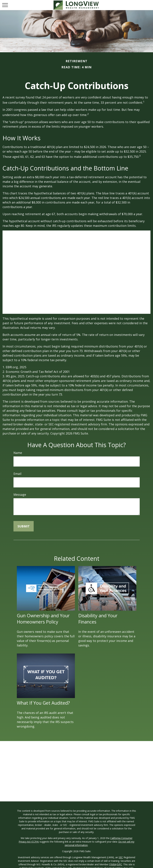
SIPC (120, 864)
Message (20, 495)
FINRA (113, 864)
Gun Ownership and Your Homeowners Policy (43, 619)
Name (18, 453)
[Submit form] (24, 526)
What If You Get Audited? (43, 703)
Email (17, 474)
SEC (121, 857)
